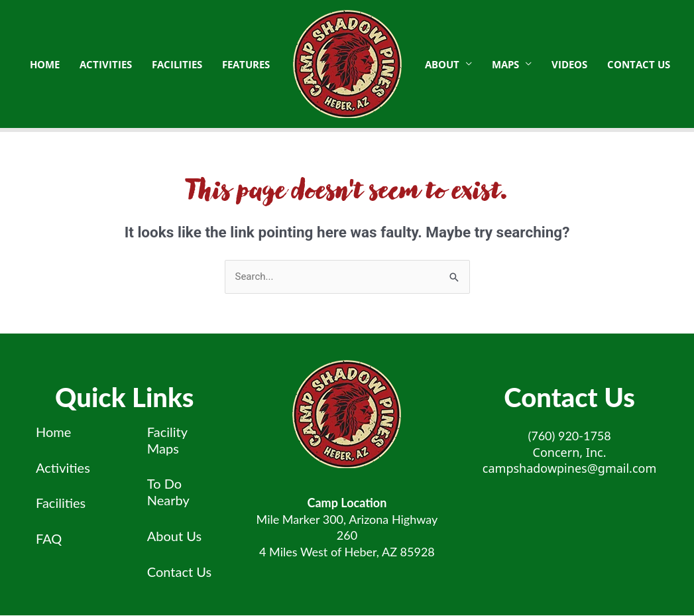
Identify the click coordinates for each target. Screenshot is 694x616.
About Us (174, 536)
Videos (569, 64)
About (442, 64)
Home (53, 432)
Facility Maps (167, 440)
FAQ (49, 538)
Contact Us (639, 64)
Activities (63, 467)
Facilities (61, 503)
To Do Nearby (168, 492)
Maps (505, 64)
